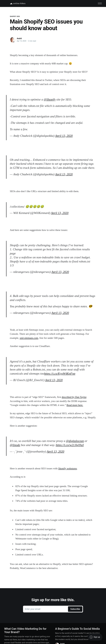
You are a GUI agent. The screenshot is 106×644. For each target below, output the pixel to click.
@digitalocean (75, 441)
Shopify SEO (15, 16)
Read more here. (75, 405)
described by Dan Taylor (74, 397)
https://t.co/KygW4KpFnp (60, 374)
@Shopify (50, 99)
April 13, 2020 (64, 136)
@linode (15, 445)
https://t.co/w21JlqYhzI (70, 445)
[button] (100, 3)
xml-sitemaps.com (29, 338)
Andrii (19, 38)
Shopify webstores (68, 468)
